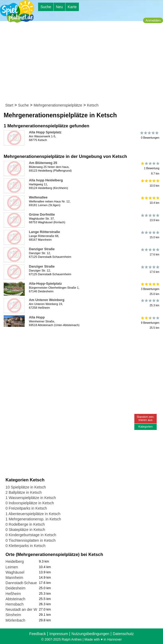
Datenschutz (123, 634)
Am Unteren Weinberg (47, 300)
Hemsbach (15, 604)
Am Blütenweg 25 (43, 163)
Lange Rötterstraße (44, 232)
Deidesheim (16, 588)
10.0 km (150, 183)
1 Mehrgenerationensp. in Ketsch (33, 519)
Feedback (37, 634)
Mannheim (14, 578)
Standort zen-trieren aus (146, 418)
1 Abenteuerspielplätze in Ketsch (33, 514)
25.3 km (150, 303)
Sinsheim (13, 615)
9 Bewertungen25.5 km (150, 323)
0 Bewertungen (150, 135)
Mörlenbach (15, 620)
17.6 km (150, 252)
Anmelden (153, 20)
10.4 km (150, 200)
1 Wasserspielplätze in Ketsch (31, 498)
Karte (72, 7)
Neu (59, 7)
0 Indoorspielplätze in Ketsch (30, 503)
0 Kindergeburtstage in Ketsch (31, 535)
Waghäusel (15, 572)
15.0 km (150, 235)
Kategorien (145, 427)
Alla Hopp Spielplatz (45, 132)
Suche (46, 7)
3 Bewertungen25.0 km (150, 289)
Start (9, 105)
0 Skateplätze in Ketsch (25, 530)
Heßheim (13, 594)
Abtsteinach (15, 599)
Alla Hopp (37, 317)
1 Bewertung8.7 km (150, 168)
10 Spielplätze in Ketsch (26, 487)
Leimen (12, 567)
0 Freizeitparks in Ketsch (26, 508)
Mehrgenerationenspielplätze (58, 105)
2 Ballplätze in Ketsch (24, 492)
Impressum (58, 634)
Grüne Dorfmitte (42, 214)
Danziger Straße (42, 249)
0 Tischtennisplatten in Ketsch (30, 540)
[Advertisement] (83, 63)
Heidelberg (15, 561)
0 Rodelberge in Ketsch (25, 524)
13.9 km (150, 217)
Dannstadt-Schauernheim (27, 583)
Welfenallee (38, 197)
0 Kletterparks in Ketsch (26, 546)
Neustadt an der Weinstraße (29, 609)
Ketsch (93, 105)
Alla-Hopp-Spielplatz (45, 284)
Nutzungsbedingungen (90, 634)
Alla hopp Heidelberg (46, 180)
